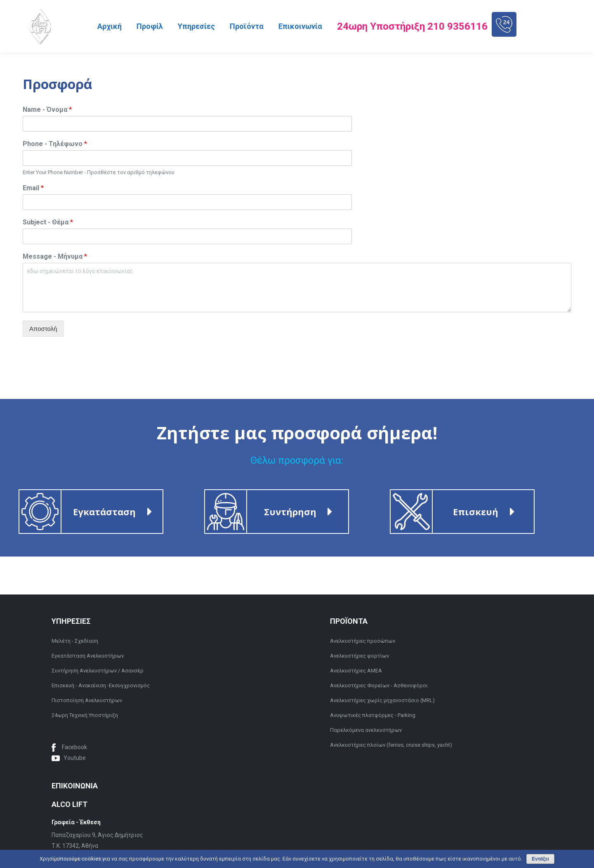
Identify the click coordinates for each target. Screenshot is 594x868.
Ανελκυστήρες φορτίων (359, 656)
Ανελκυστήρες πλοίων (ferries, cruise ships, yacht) (391, 745)
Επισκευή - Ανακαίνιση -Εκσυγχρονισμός (101, 685)
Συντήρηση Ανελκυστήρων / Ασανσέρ (98, 671)
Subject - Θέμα (48, 222)
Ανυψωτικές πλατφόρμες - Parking (373, 715)
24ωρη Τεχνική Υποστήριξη (85, 715)
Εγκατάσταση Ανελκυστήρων (88, 656)
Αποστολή (43, 329)
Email (33, 188)
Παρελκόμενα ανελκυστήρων (366, 730)
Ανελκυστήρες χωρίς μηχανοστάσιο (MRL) (382, 700)
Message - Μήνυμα (55, 256)
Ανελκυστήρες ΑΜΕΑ (356, 671)
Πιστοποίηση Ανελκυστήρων (87, 700)
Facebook (74, 747)
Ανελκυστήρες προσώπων (363, 641)
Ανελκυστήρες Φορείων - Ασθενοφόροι (379, 685)
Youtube (75, 758)
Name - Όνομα (47, 110)
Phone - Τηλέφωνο (55, 144)
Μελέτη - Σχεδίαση (75, 641)
